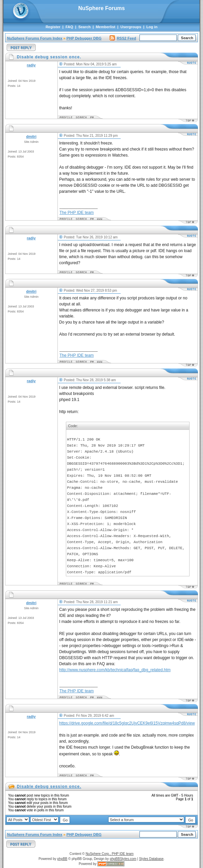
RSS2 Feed (123, 38)
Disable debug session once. (49, 787)
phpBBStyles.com (123, 859)
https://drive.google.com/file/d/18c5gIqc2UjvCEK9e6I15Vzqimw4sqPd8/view (127, 723)
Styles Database (151, 859)
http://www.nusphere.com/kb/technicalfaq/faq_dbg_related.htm (115, 670)
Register (53, 27)
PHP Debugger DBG (84, 38)
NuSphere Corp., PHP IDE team (110, 854)
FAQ (69, 27)
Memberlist (106, 27)
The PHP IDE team (77, 213)
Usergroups (131, 27)
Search (85, 27)
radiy (31, 65)
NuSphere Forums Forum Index (35, 38)
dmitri (31, 136)
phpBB (62, 859)
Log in (152, 27)
